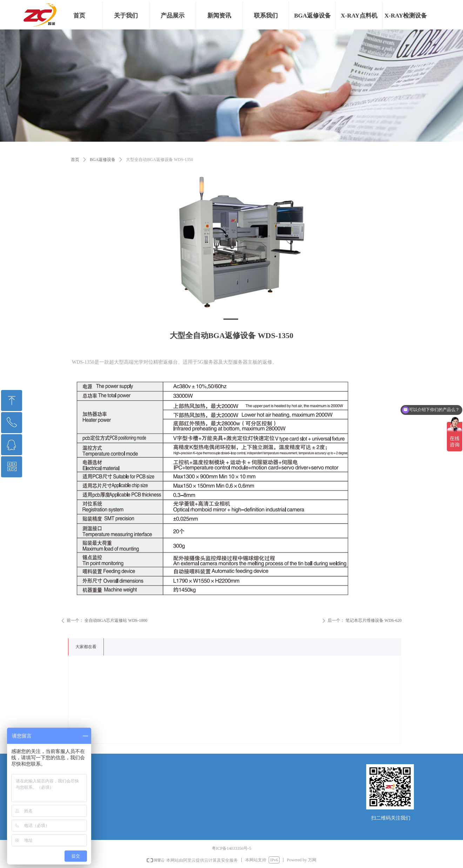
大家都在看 (86, 647)
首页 (75, 160)
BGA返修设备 (103, 160)
